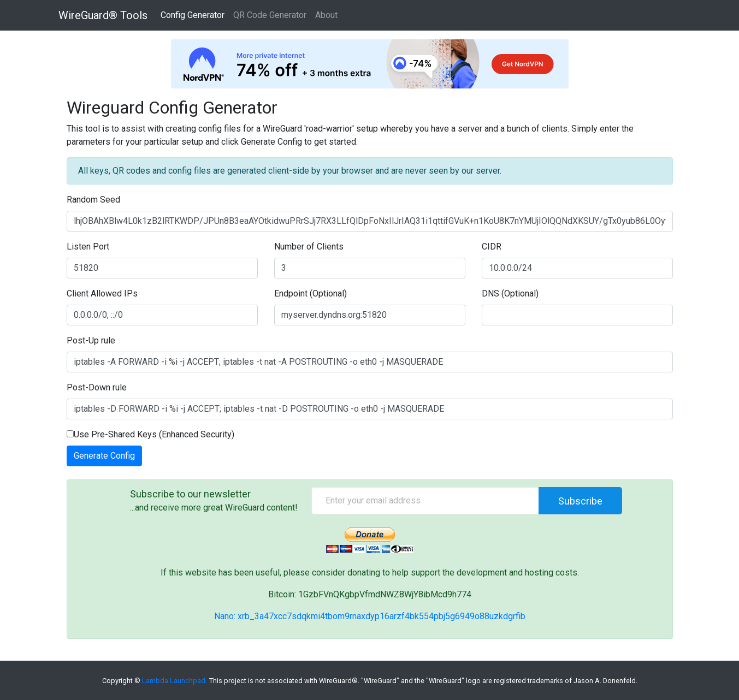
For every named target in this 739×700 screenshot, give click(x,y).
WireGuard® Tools (103, 15)
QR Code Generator (270, 15)
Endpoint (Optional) (311, 293)
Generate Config (104, 456)
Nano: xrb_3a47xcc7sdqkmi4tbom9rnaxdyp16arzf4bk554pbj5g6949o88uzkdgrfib (370, 616)
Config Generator (193, 15)
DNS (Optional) (510, 293)
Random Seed (93, 200)
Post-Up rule (91, 340)
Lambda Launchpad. (175, 681)
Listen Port (88, 247)
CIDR (492, 247)
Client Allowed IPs (102, 293)
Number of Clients (309, 247)
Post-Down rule (97, 387)
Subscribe (580, 501)
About (326, 15)
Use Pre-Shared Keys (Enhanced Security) (150, 434)
